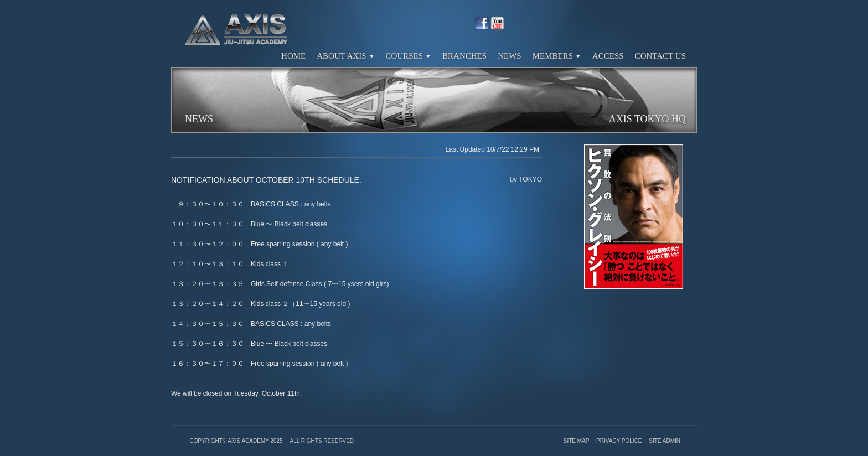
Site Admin (665, 441)
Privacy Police (620, 441)
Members (557, 56)
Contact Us (660, 56)
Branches (464, 56)
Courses (409, 56)
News (510, 56)
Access (608, 56)
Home (293, 56)
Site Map (577, 441)
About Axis (345, 56)
